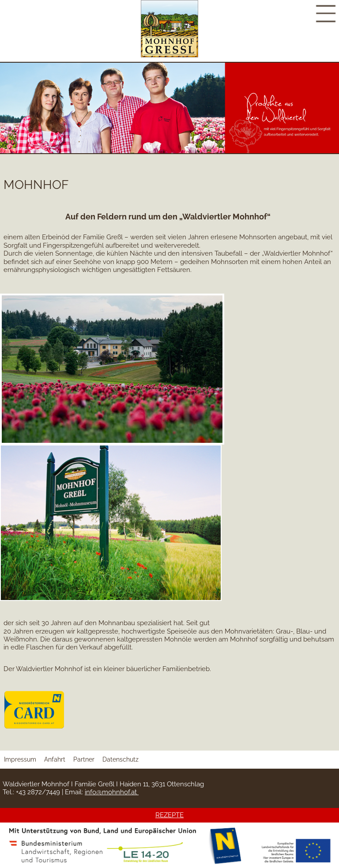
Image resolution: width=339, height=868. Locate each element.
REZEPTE (169, 815)
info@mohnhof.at (112, 792)
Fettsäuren (174, 270)
